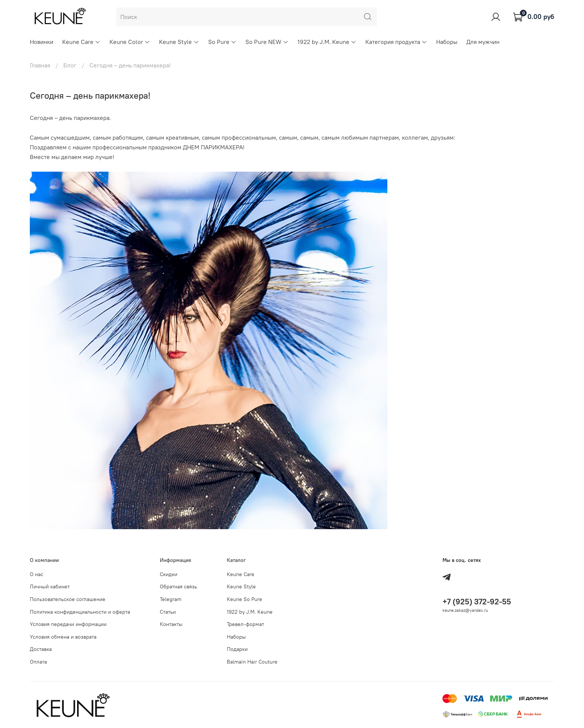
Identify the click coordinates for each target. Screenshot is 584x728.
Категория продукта (396, 42)
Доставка (41, 649)
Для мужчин (483, 42)
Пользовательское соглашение (68, 599)
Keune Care (81, 42)
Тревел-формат (245, 624)
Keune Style (179, 42)
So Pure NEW (267, 42)
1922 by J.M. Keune (327, 42)
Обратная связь (178, 586)
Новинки (42, 42)
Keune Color (130, 42)
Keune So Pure (245, 599)
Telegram (171, 599)
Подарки (237, 649)
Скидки (169, 574)
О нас (36, 574)
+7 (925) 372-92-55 (477, 602)
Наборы (447, 42)
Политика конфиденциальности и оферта (80, 612)
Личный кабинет (50, 586)
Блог (70, 65)
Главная (40, 65)
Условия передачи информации (68, 624)
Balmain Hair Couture (252, 662)
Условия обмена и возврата (63, 637)
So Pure (222, 42)
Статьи (168, 612)
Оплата (38, 662)
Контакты (171, 624)
